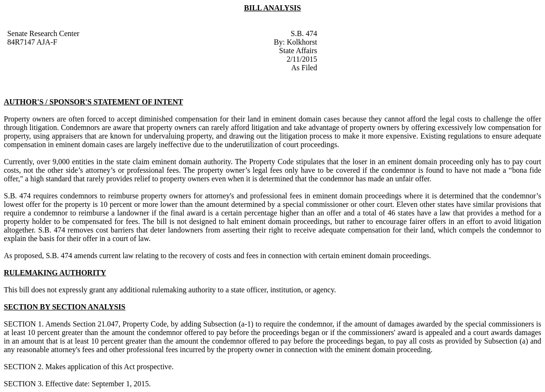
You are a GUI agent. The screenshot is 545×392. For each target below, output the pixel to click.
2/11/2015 (302, 59)
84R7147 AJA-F (32, 42)
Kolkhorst (302, 42)
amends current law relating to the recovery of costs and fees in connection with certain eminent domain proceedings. (253, 256)
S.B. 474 (304, 33)
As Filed (304, 68)
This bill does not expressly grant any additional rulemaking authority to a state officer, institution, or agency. (170, 290)
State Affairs (298, 51)
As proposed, (24, 256)
